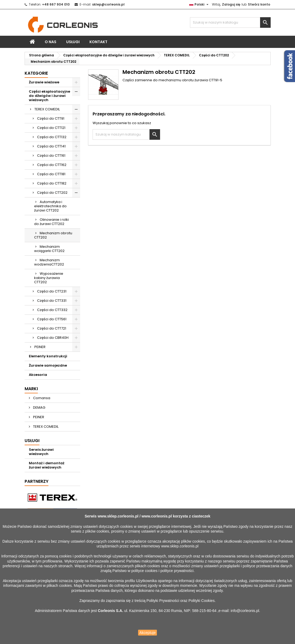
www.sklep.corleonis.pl (118, 516)
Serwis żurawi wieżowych (41, 452)
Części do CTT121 (51, 128)
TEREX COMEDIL (47, 109)
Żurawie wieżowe (44, 82)
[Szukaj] (230, 22)
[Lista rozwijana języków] (199, 4)
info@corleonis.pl (245, 611)
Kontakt (98, 42)
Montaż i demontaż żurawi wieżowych (47, 465)
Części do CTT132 (52, 137)
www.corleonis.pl (157, 516)
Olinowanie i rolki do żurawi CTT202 (51, 222)
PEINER (40, 347)
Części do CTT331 (52, 301)
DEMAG (39, 407)
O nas (51, 42)
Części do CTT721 (52, 328)
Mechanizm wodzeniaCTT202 (49, 262)
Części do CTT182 (52, 183)
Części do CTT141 (51, 146)
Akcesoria (38, 375)
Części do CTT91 (51, 118)
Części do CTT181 (51, 174)
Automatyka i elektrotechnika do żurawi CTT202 (50, 206)
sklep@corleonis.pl (108, 4)
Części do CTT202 (52, 193)
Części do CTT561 (52, 319)
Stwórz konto (259, 4)
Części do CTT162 (52, 165)
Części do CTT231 (52, 291)
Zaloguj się (231, 4)
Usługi (73, 42)
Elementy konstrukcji (48, 356)
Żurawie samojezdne (48, 365)
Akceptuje (147, 633)
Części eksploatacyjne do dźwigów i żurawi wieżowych (49, 96)
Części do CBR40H (53, 338)
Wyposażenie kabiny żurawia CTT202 (49, 278)
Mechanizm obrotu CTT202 (53, 235)
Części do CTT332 (52, 310)
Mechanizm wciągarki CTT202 (49, 249)
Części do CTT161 (51, 156)
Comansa (41, 398)
